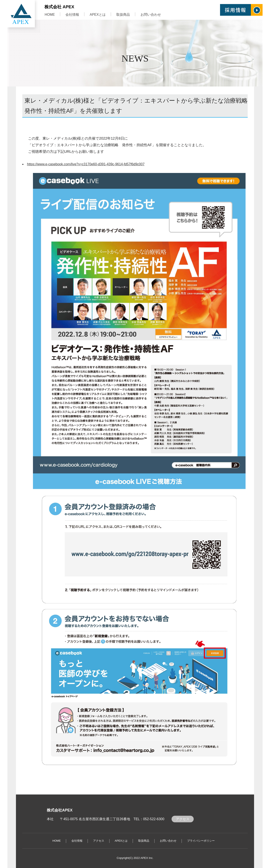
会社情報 (72, 15)
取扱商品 (123, 15)
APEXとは (98, 15)
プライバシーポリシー (201, 841)
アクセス (183, 819)
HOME (50, 15)
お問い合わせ (151, 15)
